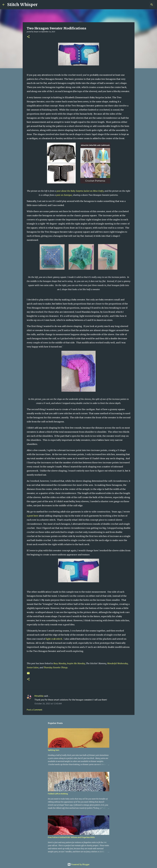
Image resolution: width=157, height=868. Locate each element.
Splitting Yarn (54, 750)
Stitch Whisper (22, 5)
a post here (33, 516)
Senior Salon (33, 667)
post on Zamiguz (64, 195)
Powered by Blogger (79, 864)
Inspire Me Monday (76, 663)
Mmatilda (39, 696)
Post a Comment (34, 710)
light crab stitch (54, 639)
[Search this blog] (142, 5)
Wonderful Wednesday (118, 663)
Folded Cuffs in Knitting (58, 794)
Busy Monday (60, 663)
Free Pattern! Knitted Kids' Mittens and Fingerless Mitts (71, 837)
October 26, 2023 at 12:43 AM (48, 704)
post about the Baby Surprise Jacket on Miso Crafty (80, 191)
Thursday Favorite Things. (56, 667)
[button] (28, 37)
